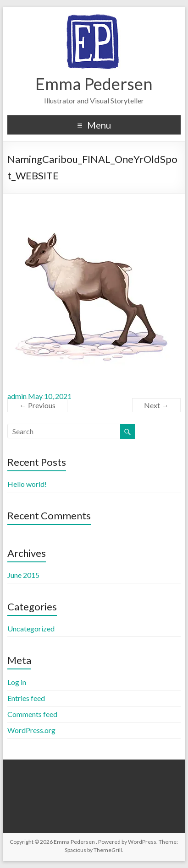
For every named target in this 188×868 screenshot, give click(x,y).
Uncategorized (31, 628)
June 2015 (23, 575)
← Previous (37, 405)
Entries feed (26, 698)
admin (17, 396)
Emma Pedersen (94, 84)
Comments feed (32, 714)
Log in (17, 682)
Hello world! (27, 484)
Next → (156, 405)
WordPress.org (31, 730)
